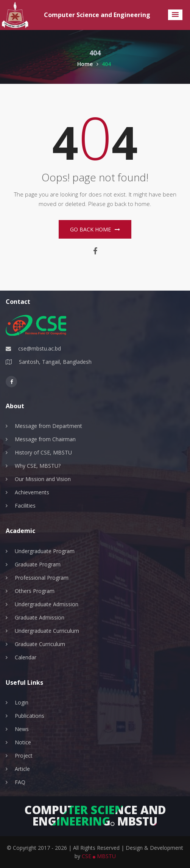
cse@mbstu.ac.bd (40, 348)
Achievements (32, 492)
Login (22, 702)
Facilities (25, 506)
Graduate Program (38, 564)
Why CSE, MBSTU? (38, 466)
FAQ (20, 782)
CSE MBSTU (99, 856)
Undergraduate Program (45, 551)
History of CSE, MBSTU (43, 452)
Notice (23, 742)
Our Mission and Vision (43, 479)
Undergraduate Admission (47, 604)
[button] (175, 15)
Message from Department (48, 426)
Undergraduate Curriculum (47, 631)
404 (106, 64)
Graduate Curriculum (40, 644)
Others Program (35, 591)
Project (24, 756)
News (22, 729)
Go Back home (95, 229)
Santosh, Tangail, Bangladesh (55, 362)
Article (22, 769)
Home (88, 64)
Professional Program (42, 578)
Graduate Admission (40, 617)
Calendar (26, 657)
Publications (30, 716)
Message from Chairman (45, 439)
